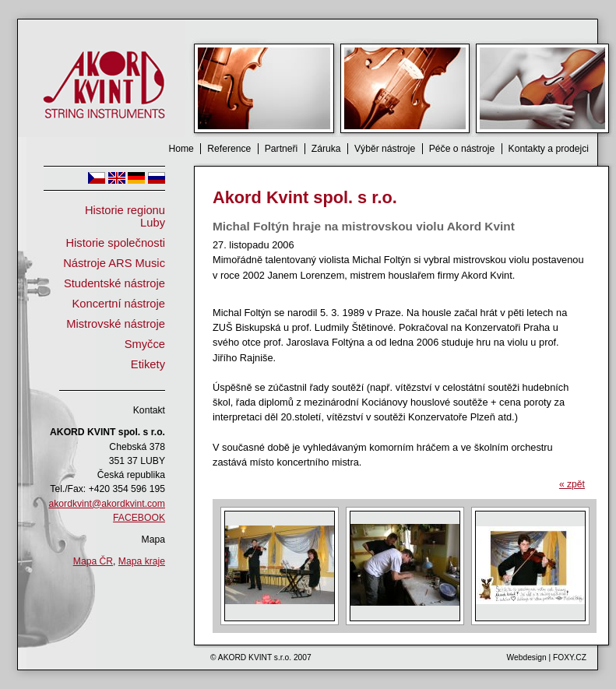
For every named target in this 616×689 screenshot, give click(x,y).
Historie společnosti (115, 243)
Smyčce (145, 344)
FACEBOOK (139, 518)
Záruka (326, 149)
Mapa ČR (93, 561)
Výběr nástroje (385, 149)
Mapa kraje (142, 561)
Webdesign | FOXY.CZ (547, 657)
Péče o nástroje (462, 149)
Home (181, 149)
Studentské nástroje (114, 283)
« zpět (572, 484)
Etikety (148, 364)
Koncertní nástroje (119, 304)
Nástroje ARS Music (114, 263)
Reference (229, 149)
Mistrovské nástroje (116, 324)
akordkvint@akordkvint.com (107, 504)
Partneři (282, 149)
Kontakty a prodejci (549, 149)
